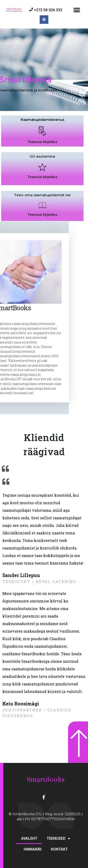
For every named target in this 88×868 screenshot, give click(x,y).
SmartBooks (46, 780)
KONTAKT (59, 849)
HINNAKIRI (33, 849)
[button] (77, 10)
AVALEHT (29, 838)
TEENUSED (58, 839)
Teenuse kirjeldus (42, 153)
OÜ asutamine (42, 167)
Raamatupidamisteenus (42, 130)
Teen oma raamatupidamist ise (42, 206)
